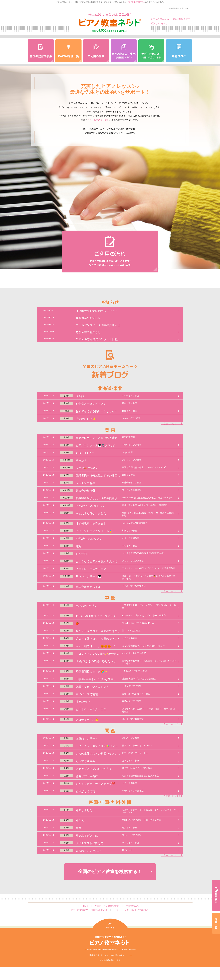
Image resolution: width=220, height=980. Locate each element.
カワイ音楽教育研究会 (136, 2)
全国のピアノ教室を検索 (107, 906)
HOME (85, 906)
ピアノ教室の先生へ (89, 910)
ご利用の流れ (132, 906)
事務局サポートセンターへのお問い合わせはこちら (111, 955)
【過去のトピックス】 (172, 424)
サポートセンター (131, 910)
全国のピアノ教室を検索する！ (110, 872)
